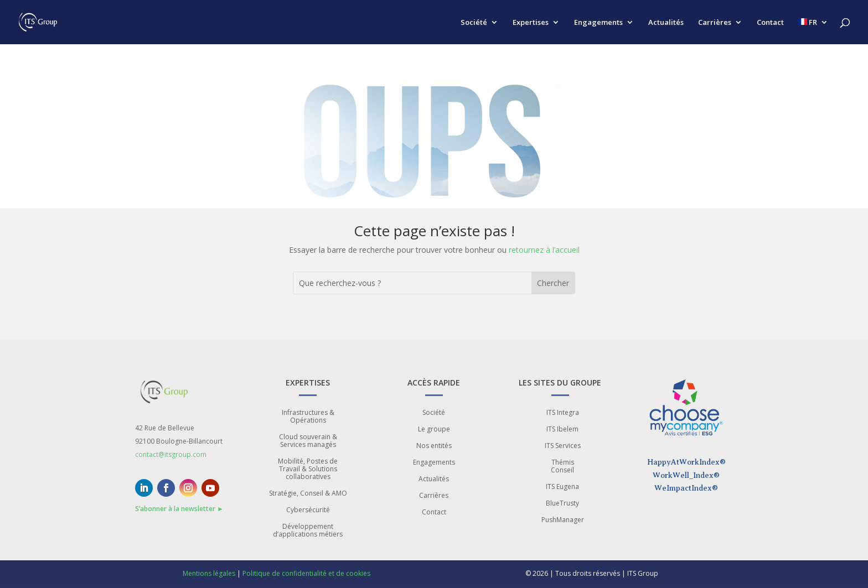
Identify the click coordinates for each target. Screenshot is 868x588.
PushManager (563, 520)
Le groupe (434, 430)
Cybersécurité (308, 510)
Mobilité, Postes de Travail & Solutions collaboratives (308, 469)
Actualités (666, 23)
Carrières (715, 23)
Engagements (598, 23)
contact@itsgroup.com (171, 454)
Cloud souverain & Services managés (308, 441)
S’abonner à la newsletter (179, 509)
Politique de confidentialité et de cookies (306, 573)
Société (474, 23)
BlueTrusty (562, 504)
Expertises (531, 23)
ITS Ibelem (562, 430)
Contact (770, 23)
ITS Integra (563, 413)
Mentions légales (209, 573)
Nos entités (434, 446)
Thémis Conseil (562, 467)
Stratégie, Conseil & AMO (308, 494)
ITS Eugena (562, 487)
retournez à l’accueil (544, 250)
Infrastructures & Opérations (308, 417)
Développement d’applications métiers (308, 531)
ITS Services (563, 446)
